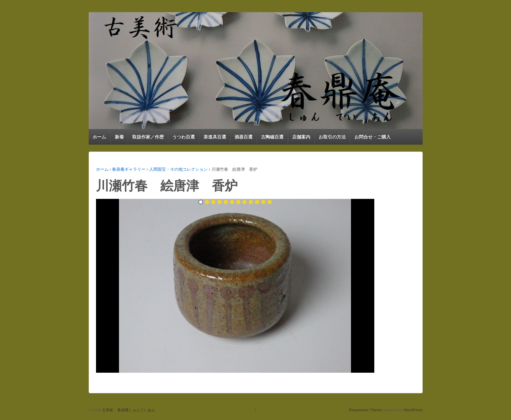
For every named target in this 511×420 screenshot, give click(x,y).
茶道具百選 (215, 137)
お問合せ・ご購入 (373, 137)
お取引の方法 (332, 137)
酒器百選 (243, 137)
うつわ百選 (183, 137)
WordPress (413, 410)
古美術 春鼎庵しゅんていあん (128, 410)
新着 (119, 137)
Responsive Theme (365, 410)
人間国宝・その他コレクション (178, 169)
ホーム (99, 137)
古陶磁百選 (272, 137)
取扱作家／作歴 (148, 137)
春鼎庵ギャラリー (129, 169)
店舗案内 (301, 137)
